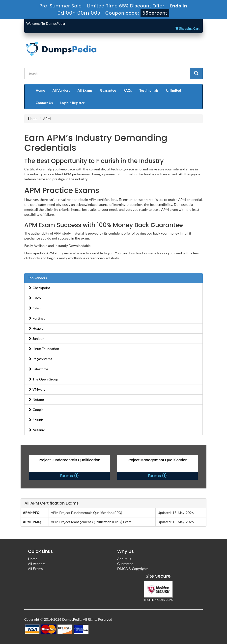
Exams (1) (70, 476)
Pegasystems (40, 359)
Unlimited (174, 90)
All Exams (85, 90)
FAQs (128, 90)
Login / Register (72, 103)
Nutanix (36, 430)
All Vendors (61, 90)
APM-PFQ (31, 513)
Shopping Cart (187, 28)
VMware (37, 389)
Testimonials (149, 90)
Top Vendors (37, 278)
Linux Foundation (44, 349)
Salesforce (38, 369)
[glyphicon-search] (196, 73)
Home (40, 90)
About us (124, 559)
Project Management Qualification (157, 460)
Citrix (35, 308)
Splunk (36, 420)
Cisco (35, 298)
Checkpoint (39, 288)
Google (36, 410)
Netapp (36, 399)
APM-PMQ (32, 522)
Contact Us (44, 103)
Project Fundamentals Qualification (70, 460)
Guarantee (108, 90)
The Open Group (43, 379)
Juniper (36, 338)
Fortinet (37, 318)
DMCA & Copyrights (133, 569)
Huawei (36, 328)
